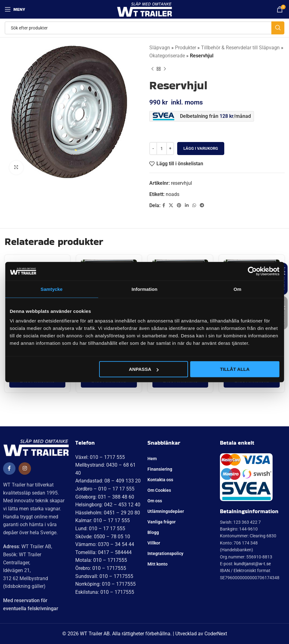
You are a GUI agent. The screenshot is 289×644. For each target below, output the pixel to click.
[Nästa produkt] (165, 69)
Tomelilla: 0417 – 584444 (103, 552)
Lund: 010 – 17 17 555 (100, 529)
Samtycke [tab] (52, 289)
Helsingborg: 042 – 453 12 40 (108, 505)
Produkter (186, 48)
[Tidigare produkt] (152, 69)
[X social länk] (171, 205)
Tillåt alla (235, 369)
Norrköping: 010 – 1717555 (105, 584)
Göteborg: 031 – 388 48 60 (105, 497)
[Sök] (144, 28)
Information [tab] (145, 289)
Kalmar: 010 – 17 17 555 (103, 520)
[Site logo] (144, 9)
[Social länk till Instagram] (25, 469)
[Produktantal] (162, 149)
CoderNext (216, 634)
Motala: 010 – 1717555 (101, 560)
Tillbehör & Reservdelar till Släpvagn (240, 48)
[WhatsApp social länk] (194, 205)
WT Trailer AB (95, 634)
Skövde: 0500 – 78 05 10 (103, 537)
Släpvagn (160, 48)
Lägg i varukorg (201, 148)
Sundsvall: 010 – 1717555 (104, 576)
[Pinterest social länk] (179, 205)
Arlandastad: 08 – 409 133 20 (108, 481)
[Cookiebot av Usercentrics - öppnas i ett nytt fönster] (252, 271)
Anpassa (144, 369)
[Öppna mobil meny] (15, 9)
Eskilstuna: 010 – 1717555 (105, 592)
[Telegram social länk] (202, 205)
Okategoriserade (167, 56)
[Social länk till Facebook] (164, 205)
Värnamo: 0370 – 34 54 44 (105, 544)
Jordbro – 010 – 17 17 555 (105, 489)
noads (173, 194)
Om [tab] (237, 289)
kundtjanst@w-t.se (252, 564)
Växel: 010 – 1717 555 (100, 457)
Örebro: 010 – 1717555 (101, 568)
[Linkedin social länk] (187, 205)
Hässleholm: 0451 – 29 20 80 (108, 513)
